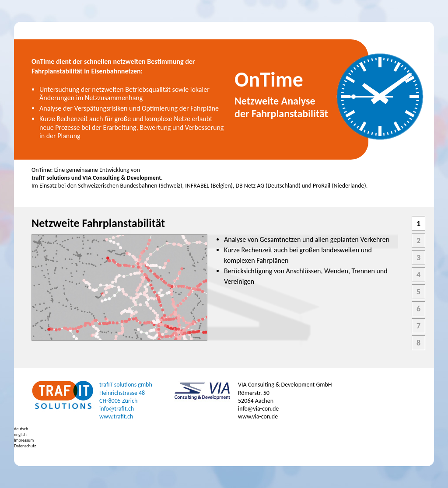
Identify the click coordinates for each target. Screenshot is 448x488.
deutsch (21, 429)
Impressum (24, 440)
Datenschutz (25, 446)
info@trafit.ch (117, 409)
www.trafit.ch (116, 417)
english (20, 434)
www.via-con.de (258, 417)
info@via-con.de (258, 409)
